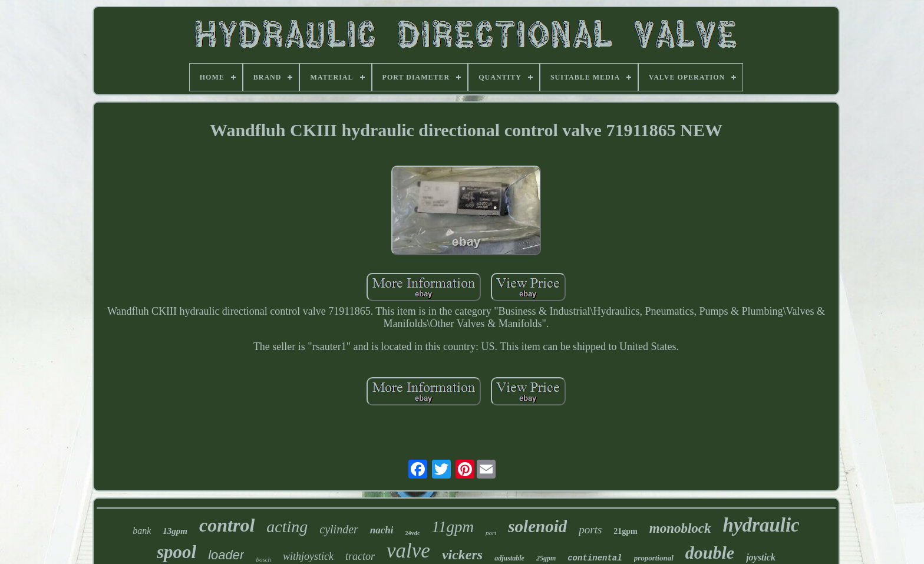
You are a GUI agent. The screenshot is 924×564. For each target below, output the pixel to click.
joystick (761, 557)
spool (176, 552)
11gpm (453, 527)
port (491, 533)
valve (408, 551)
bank (142, 531)
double (710, 553)
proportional (654, 558)
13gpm (175, 531)
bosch (263, 559)
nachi (382, 530)
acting (287, 527)
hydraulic (761, 525)
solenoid (537, 526)
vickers (462, 555)
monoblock (680, 528)
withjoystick (308, 556)
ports (590, 530)
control (227, 525)
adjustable (509, 558)
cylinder (339, 529)
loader (226, 555)
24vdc (412, 533)
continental (595, 558)
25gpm (546, 558)
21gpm (625, 531)
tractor (360, 556)
